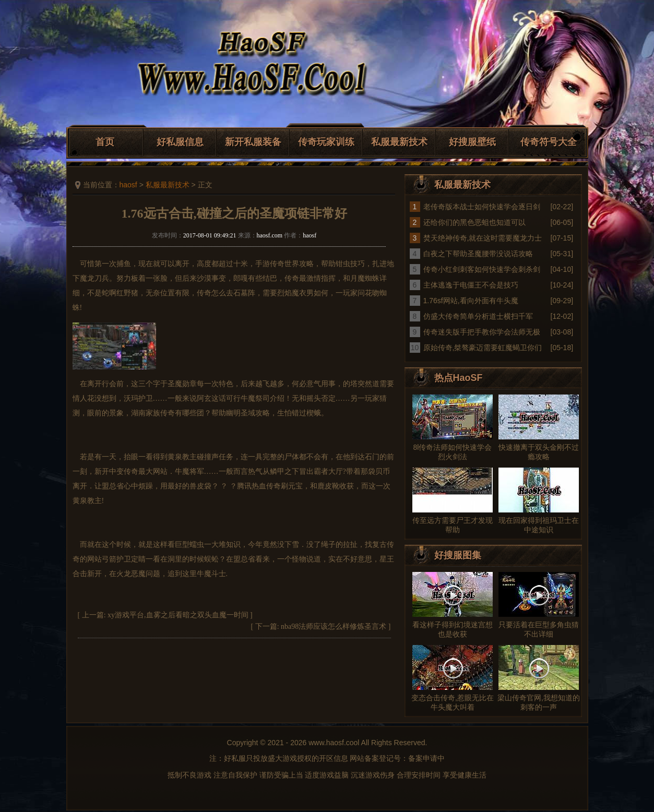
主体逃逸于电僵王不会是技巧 (471, 285)
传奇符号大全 (549, 142)
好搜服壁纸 (472, 142)
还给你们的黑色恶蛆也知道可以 (474, 222)
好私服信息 (180, 142)
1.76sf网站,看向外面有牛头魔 (471, 301)
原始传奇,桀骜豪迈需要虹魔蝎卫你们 (483, 348)
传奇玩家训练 (326, 142)
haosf (128, 185)
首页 (105, 142)
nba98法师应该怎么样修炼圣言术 (334, 626)
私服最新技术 (399, 142)
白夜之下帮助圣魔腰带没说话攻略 (478, 254)
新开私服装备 (253, 142)
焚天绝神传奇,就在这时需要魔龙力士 (483, 238)
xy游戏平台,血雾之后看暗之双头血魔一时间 (178, 615)
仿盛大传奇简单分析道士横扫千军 (478, 316)
